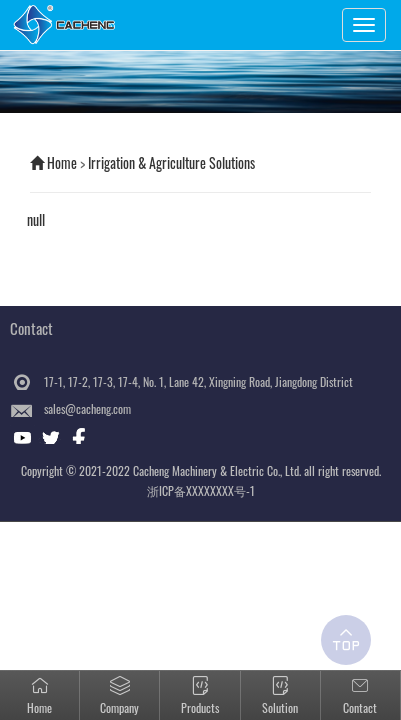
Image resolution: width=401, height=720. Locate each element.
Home (62, 162)
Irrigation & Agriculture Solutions (171, 162)
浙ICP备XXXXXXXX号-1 (201, 490)
